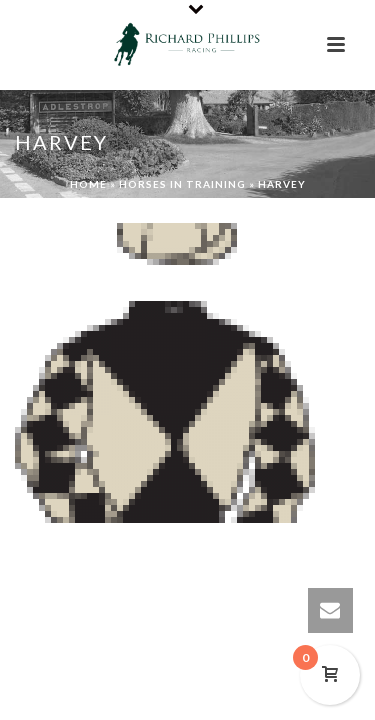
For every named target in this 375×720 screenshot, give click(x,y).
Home (88, 184)
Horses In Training (182, 184)
